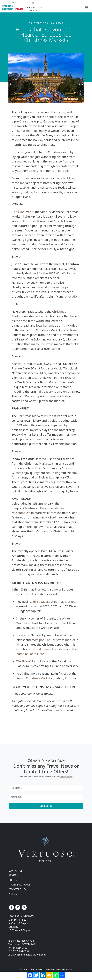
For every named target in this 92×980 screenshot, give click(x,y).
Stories (13, 875)
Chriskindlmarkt (23, 212)
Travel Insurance (19, 885)
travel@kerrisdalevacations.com (28, 955)
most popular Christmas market (53, 640)
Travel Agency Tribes (63, 969)
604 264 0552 (20, 948)
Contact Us (15, 871)
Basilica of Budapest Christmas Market (48, 602)
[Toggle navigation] (87, 8)
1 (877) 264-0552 (20, 951)
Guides (13, 880)
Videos (13, 894)
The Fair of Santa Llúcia (32, 661)
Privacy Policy (66, 777)
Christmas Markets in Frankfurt (39, 416)
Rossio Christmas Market (33, 678)
